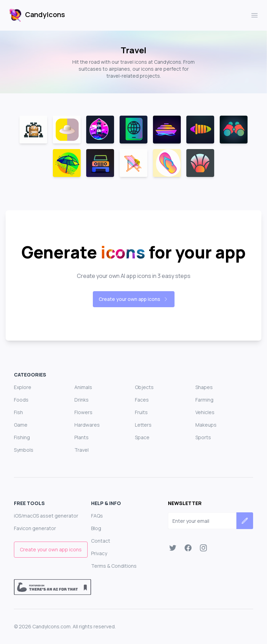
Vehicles (205, 412)
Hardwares (87, 425)
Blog (96, 528)
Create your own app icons (134, 299)
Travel (82, 450)
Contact (101, 541)
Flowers (83, 412)
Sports (203, 437)
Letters (143, 425)
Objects (144, 387)
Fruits (141, 412)
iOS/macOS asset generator (46, 516)
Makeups (206, 425)
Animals (83, 387)
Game (21, 425)
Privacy (99, 553)
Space (142, 437)
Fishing (22, 437)
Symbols (24, 450)
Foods (21, 400)
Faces (142, 400)
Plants (82, 437)
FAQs (97, 516)
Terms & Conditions (114, 566)
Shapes (204, 387)
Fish (18, 412)
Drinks (82, 400)
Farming (204, 400)
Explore (23, 387)
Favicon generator (35, 528)
